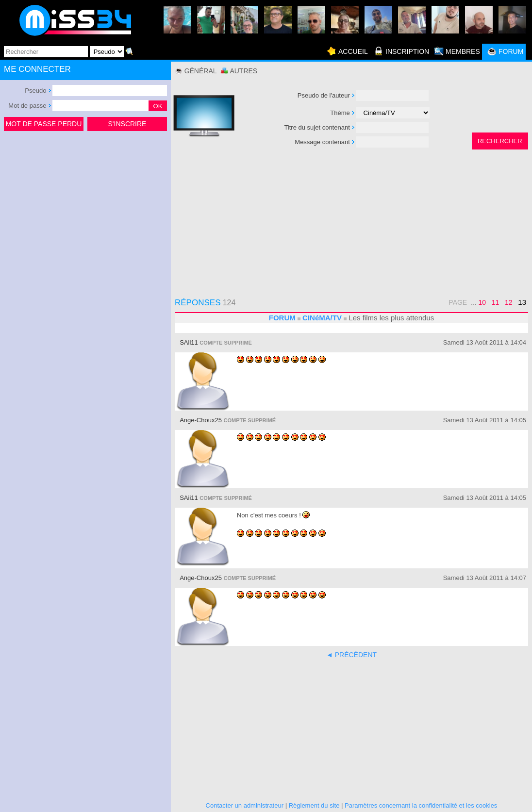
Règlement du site (314, 805)
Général (201, 71)
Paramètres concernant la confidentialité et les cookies (421, 805)
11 (496, 302)
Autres (243, 71)
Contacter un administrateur (245, 805)
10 (482, 302)
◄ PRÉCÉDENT (351, 655)
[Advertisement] (85, 206)
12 (509, 302)
